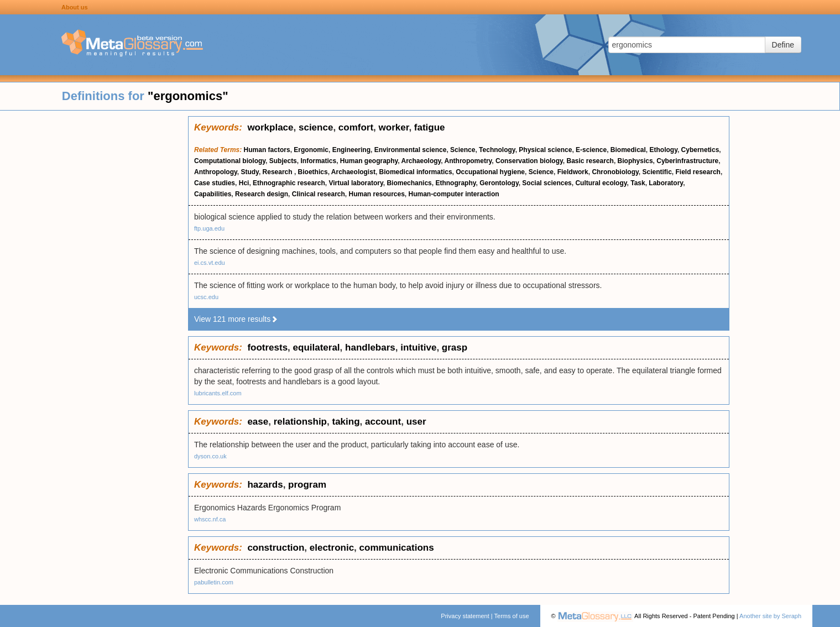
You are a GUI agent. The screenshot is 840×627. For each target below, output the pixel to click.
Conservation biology (529, 161)
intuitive (418, 348)
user (416, 422)
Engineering (351, 150)
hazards (265, 485)
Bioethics (313, 172)
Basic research (590, 161)
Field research (698, 172)
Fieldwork (573, 172)
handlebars (370, 348)
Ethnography (455, 183)
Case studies (215, 183)
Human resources (376, 194)
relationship (300, 422)
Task (638, 183)
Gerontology (499, 183)
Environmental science (411, 150)
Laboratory (666, 183)
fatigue (430, 127)
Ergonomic (311, 150)
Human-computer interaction (454, 194)
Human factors (267, 150)
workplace (270, 127)
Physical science (545, 150)
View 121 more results (236, 319)
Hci (244, 183)
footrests (267, 348)
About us (75, 7)
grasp (455, 348)
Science (463, 150)
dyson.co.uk (210, 456)
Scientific (657, 172)
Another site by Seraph (770, 616)
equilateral (317, 348)
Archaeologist (353, 172)
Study (249, 172)
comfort (356, 127)
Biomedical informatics (416, 172)
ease (258, 422)
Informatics (318, 161)
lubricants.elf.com (218, 393)
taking (346, 422)
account (383, 422)
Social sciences (547, 183)
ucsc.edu (206, 297)
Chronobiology (615, 172)
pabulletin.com (214, 582)
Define (783, 45)
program (307, 485)
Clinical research (319, 194)
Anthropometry (468, 161)
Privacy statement (465, 616)
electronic (332, 548)
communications (397, 548)
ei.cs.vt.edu (210, 263)
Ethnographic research (289, 183)
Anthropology (216, 172)
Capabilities (213, 194)
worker (394, 127)
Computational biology (230, 161)
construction (276, 548)
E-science (591, 150)
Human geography (369, 161)
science (316, 127)
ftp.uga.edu (209, 228)
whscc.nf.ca (210, 519)
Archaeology (421, 161)
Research (278, 172)
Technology (497, 150)
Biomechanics (409, 183)
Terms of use (512, 616)
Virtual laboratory (356, 183)
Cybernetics (700, 150)
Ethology (664, 150)
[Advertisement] (94, 282)
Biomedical (628, 150)
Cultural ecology (601, 183)
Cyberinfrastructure (687, 161)
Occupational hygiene (490, 172)
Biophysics (635, 161)
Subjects (283, 161)
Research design (262, 194)
